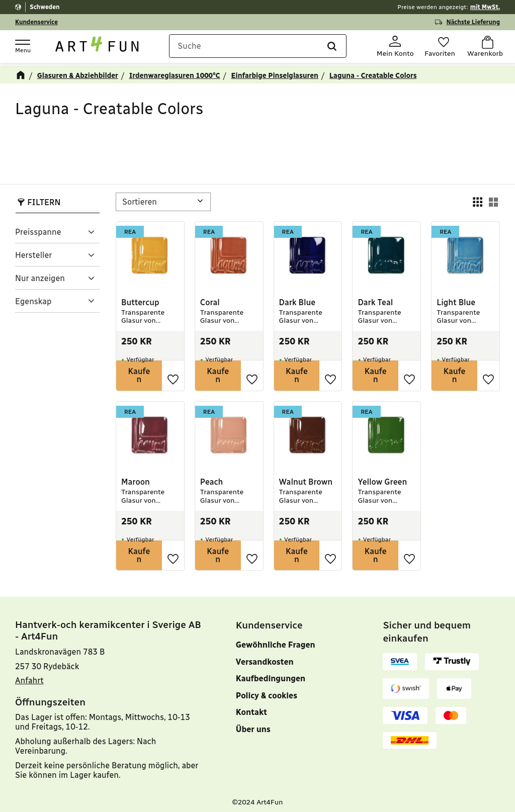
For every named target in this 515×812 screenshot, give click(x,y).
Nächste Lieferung (473, 22)
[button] (22, 46)
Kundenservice (36, 22)
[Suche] (325, 47)
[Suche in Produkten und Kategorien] (259, 47)
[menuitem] (294, 736)
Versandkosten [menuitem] (265, 657)
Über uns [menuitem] (253, 725)
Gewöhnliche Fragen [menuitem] (276, 640)
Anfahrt (29, 676)
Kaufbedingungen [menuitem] (271, 674)
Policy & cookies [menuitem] (267, 691)
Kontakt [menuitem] (251, 708)
